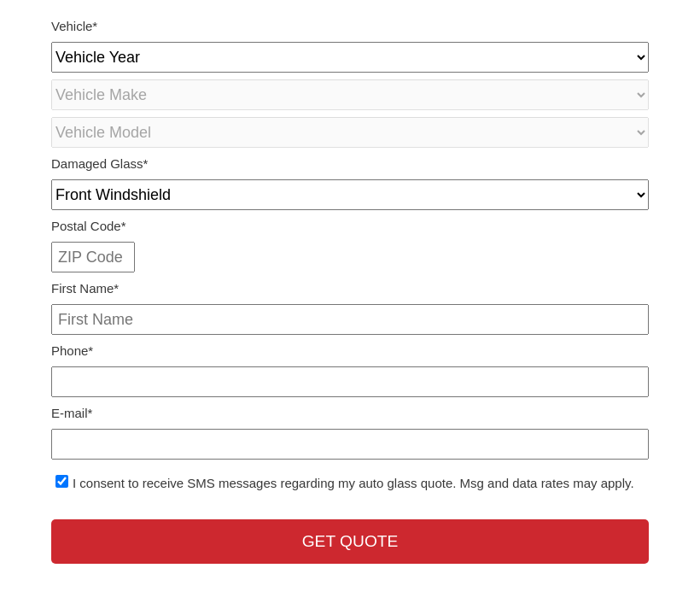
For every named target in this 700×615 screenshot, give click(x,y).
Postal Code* (89, 226)
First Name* (85, 288)
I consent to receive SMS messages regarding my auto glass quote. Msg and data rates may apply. (353, 483)
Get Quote (350, 541)
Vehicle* (74, 26)
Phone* (72, 351)
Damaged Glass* (99, 164)
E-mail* (72, 413)
